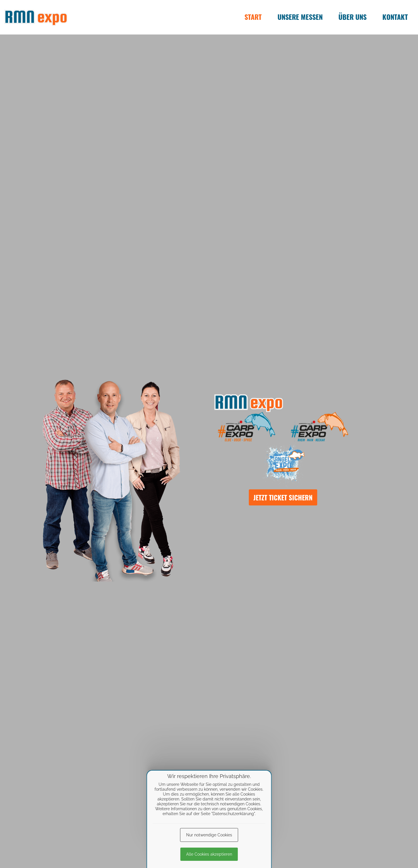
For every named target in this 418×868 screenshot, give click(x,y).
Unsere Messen (300, 17)
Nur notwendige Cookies (209, 835)
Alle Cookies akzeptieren (209, 854)
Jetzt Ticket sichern (283, 497)
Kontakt (395, 17)
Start (253, 17)
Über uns (352, 17)
